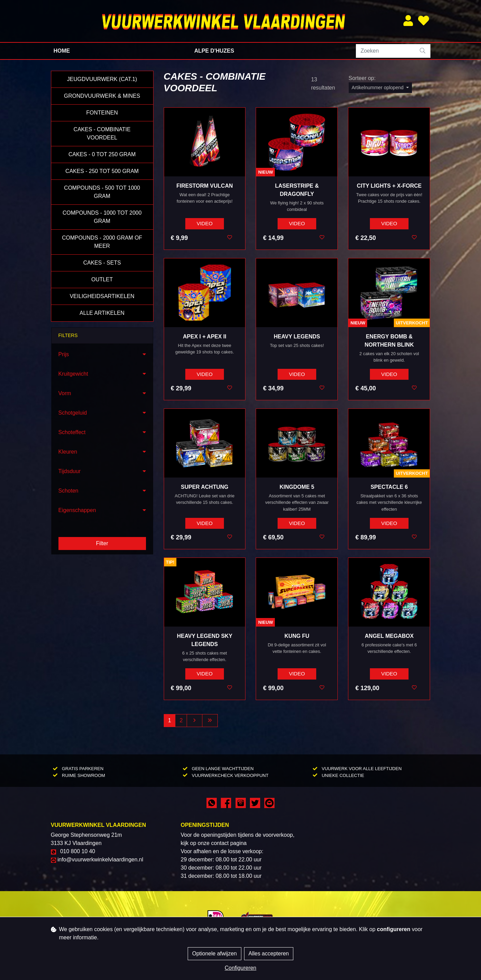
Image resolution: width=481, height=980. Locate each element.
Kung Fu (297, 636)
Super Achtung (205, 487)
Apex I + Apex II (205, 337)
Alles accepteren (269, 954)
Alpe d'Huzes (214, 51)
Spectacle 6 (389, 487)
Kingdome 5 (297, 487)
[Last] (210, 721)
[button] (102, 354)
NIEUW (265, 172)
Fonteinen (102, 113)
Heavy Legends (297, 337)
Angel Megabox (389, 636)
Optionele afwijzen (215, 954)
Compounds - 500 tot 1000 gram (102, 192)
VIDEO (205, 223)
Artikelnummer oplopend (378, 88)
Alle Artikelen (102, 313)
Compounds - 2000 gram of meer (102, 242)
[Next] (195, 721)
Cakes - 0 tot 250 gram (102, 154)
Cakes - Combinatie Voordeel (102, 133)
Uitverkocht (412, 323)
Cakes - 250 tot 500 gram (102, 171)
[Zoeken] (386, 51)
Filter (102, 543)
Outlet (102, 279)
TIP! (170, 562)
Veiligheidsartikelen (102, 296)
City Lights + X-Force (389, 186)
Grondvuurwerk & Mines (102, 96)
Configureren (240, 968)
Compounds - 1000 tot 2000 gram (102, 217)
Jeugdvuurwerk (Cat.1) (102, 79)
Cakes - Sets (102, 263)
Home (62, 51)
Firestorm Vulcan (205, 186)
